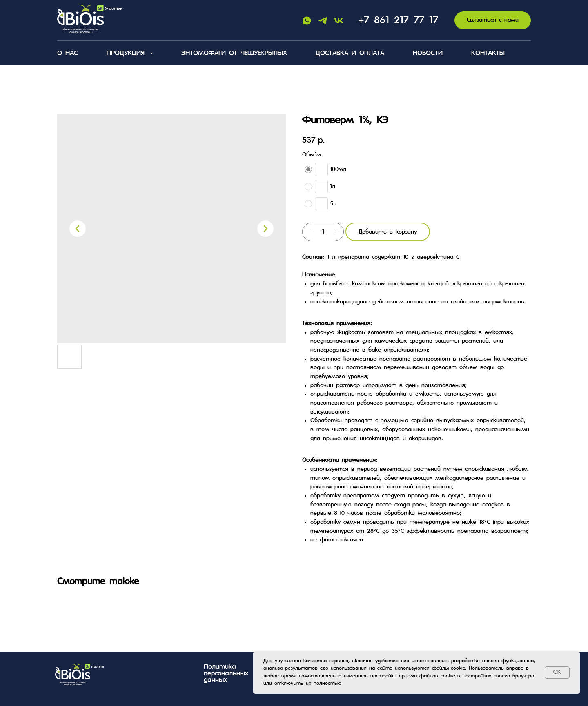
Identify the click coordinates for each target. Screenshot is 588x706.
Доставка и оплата (350, 53)
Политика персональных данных (226, 674)
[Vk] (339, 21)
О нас (68, 53)
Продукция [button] (127, 53)
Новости (428, 53)
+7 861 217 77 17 (398, 21)
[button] (493, 21)
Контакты (488, 53)
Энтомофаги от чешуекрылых (234, 53)
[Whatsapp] (307, 21)
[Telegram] (323, 21)
